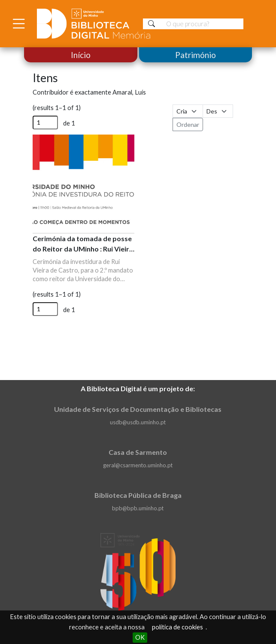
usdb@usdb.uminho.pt (138, 422)
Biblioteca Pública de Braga (138, 495)
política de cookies (177, 627)
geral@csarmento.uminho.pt (138, 465)
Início (81, 55)
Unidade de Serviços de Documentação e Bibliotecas (138, 409)
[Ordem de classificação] (218, 111)
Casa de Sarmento (138, 452)
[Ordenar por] (188, 111)
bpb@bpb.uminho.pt (138, 508)
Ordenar (188, 124)
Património (196, 55)
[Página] (45, 123)
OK (140, 637)
